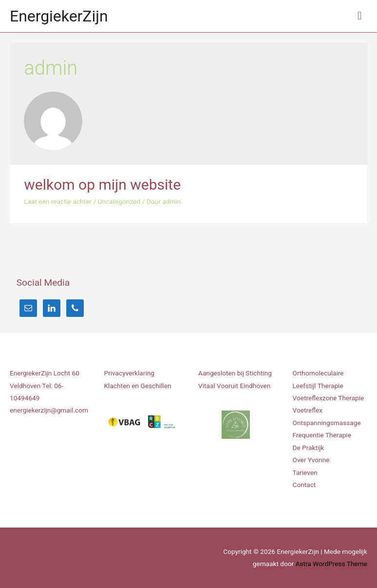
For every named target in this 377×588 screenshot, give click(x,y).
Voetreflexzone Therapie (329, 398)
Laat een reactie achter (58, 201)
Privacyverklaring (129, 373)
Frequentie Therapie (322, 435)
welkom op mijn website (102, 185)
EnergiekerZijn (59, 16)
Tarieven (305, 472)
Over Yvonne (311, 460)
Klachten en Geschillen (138, 386)
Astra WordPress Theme (331, 564)
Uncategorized (119, 201)
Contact (304, 485)
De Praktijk (309, 448)
